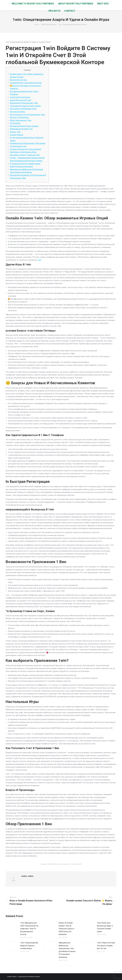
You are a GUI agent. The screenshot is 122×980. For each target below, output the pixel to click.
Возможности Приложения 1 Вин (24, 103)
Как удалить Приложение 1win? (23, 109)
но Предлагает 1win (18, 146)
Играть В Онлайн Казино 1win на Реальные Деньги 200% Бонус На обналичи (66, 929)
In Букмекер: (15, 123)
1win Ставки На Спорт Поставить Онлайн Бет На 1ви (106, 946)
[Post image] (12, 927)
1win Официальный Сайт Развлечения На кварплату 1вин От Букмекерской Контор (29, 929)
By (66, 864)
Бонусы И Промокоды (19, 117)
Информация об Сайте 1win (21, 129)
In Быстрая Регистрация (20, 97)
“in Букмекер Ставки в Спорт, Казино (25, 106)
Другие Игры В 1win (18, 80)
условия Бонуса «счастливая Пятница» (26, 83)
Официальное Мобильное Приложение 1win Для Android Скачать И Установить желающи (67, 950)
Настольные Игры (18, 112)
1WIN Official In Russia (54, 864)
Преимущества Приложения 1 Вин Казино (28, 143)
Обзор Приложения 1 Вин (21, 120)
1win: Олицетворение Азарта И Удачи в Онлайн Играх (29, 946)
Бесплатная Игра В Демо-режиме (24, 126)
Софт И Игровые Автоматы (21, 166)
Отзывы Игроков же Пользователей (25, 149)
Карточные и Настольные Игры (23, 152)
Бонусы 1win (15, 132)
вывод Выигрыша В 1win (20, 100)
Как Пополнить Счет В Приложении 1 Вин (27, 115)
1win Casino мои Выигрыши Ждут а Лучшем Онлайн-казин (105, 927)
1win (39, 260)
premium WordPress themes (30, 977)
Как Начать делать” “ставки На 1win (25, 155)
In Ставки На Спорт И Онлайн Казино (25, 164)
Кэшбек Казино (16, 135)
